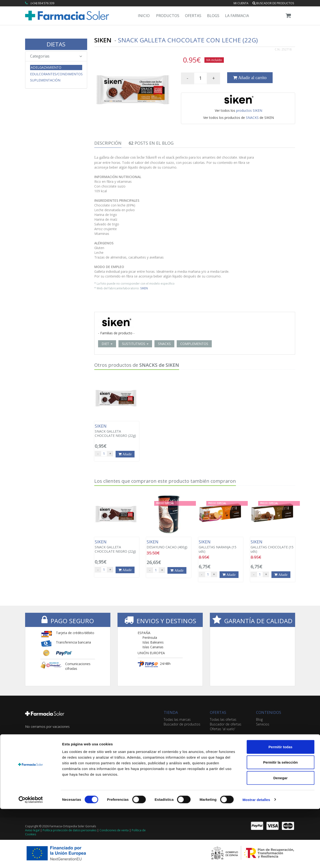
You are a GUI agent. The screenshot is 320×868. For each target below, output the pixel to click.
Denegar (280, 837)
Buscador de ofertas (226, 724)
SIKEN (144, 288)
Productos (168, 16)
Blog (259, 719)
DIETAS (56, 44)
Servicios (263, 724)
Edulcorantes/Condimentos (56, 74)
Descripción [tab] (108, 143)
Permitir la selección (280, 821)
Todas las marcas (177, 719)
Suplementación (45, 80)
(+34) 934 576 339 (42, 3)
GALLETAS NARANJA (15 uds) (221, 546)
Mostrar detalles (256, 859)
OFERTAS (218, 712)
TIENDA (171, 712)
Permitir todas (281, 806)
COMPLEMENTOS (194, 344)
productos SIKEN (249, 110)
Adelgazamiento (46, 67)
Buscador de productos (273, 3)
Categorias (56, 56)
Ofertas (193, 16)
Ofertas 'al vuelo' (223, 729)
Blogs (213, 16)
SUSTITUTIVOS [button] (135, 344)
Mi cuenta (241, 3)
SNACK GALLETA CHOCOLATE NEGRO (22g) (117, 431)
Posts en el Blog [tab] (151, 143)
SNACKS (252, 118)
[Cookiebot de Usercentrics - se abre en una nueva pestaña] (31, 859)
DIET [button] (107, 344)
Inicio (144, 16)
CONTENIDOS (269, 712)
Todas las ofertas (223, 719)
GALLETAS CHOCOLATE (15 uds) (273, 546)
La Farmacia (237, 16)
